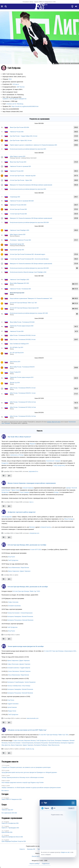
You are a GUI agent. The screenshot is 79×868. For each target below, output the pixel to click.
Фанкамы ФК (31, 849)
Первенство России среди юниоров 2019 (22, 377)
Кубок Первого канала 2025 (18, 156)
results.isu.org (30, 749)
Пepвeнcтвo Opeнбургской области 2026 (12, 837)
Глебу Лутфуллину (59, 465)
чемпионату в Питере (17, 455)
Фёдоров (32, 444)
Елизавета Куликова (14, 606)
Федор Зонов (12, 711)
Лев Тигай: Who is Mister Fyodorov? (19, 437)
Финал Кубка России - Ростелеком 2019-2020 (22, 322)
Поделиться (46, 864)
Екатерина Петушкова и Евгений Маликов (20, 620)
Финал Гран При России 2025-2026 (19, 127)
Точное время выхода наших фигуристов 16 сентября (26, 646)
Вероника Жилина (30, 741)
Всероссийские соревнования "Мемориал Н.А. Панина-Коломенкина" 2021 (31, 298)
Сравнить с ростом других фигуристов (14, 99)
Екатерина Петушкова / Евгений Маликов (20, 693)
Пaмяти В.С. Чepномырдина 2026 (10, 828)
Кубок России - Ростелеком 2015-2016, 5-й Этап (23, 416)
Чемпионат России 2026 (17, 132)
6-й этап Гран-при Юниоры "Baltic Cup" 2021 (26, 591)
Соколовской (50, 461)
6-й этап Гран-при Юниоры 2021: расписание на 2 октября (27, 545)
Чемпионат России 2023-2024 (18, 205)
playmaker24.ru (33, 471)
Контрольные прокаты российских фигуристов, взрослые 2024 (28, 189)
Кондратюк (5, 463)
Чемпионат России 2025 (17, 171)
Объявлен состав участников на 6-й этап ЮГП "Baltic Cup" (27, 730)
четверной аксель (46, 527)
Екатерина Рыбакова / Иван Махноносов (47, 745)
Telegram (45, 808)
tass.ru (31, 502)
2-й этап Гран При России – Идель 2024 (21, 180)
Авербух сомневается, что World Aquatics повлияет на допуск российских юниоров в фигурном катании (31, 788)
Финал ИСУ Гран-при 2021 (17, 293)
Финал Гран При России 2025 (18, 162)
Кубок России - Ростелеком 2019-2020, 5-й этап (23, 335)
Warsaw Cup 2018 (15, 383)
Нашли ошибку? (35, 864)
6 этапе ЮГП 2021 (36, 550)
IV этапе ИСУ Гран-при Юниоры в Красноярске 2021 (60, 651)
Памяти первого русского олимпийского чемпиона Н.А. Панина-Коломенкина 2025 (33, 145)
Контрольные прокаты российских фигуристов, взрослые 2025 (28, 149)
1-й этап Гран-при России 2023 (18, 214)
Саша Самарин (24, 492)
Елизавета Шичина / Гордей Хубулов (19, 668)
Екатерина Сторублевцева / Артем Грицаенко (21, 682)
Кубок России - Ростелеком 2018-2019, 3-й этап (23, 388)
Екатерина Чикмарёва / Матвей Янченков (20, 689)
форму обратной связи (54, 422)
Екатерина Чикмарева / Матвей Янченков (20, 616)
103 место (16, 84)
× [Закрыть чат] (73, 803)
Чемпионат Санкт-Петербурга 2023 (20, 230)
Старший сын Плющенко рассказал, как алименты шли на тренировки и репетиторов (26, 767)
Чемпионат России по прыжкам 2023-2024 (22, 201)
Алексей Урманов (28, 488)
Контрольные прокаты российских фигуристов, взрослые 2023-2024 (29, 222)
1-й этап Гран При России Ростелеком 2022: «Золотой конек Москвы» (29, 259)
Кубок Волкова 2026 (7, 832)
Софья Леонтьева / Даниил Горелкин (19, 664)
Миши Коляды (69, 519)
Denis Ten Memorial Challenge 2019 (19, 344)
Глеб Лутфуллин (7, 517)
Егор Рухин (11, 557)
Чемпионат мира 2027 (7, 810)
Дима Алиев (16, 490)
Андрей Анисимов (13, 704)
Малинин (32, 527)
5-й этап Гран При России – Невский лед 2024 (23, 176)
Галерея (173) (75, 63)
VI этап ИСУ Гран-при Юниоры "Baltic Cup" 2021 (54, 735)
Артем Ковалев (12, 707)
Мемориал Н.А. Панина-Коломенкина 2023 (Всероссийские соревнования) (31, 218)
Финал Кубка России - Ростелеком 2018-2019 (22, 367)
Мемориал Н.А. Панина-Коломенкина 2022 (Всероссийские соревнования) (31, 264)
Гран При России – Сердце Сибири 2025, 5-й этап (24, 136)
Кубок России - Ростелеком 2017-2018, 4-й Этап (23, 402)
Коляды (56, 492)
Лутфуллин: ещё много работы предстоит (22, 512)
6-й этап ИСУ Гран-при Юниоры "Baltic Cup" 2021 (23, 303)
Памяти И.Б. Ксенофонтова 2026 (10, 823)
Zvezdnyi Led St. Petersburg (15, 104)
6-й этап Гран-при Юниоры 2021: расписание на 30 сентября (28, 587)
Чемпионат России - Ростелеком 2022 (20, 289)
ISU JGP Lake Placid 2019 (17, 353)
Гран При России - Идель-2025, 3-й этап (21, 140)
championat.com (34, 533)
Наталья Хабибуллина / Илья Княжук (19, 686)
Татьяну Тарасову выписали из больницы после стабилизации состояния (23, 777)
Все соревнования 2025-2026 (9, 813)
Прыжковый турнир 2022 (17, 244)
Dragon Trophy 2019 (15, 372)
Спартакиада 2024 (15, 197)
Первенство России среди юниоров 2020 (22, 326)
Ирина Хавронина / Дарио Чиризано (19, 571)
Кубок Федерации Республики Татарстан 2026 (14, 841)
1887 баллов (20, 87)
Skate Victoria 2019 (15, 362)
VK (53, 808)
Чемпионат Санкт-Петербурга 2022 (20, 280)
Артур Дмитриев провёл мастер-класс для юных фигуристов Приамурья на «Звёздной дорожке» (29, 772)
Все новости (5, 791)
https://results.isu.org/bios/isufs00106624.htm (25, 106)
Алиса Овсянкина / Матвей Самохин (19, 671)
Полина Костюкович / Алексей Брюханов (20, 613)
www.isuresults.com (33, 718)
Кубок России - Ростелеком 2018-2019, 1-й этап (23, 393)
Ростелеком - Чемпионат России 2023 (20, 240)
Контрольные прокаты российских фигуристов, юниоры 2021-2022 (29, 313)
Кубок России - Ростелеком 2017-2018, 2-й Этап (23, 407)
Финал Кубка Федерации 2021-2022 (19, 283)
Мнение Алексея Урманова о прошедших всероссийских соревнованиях (32, 483)
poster (8, 765)
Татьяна (67, 63)
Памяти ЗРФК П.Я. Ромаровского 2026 (45, 2)
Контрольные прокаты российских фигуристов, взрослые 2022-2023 (29, 268)
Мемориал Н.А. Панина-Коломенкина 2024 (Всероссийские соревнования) (31, 185)
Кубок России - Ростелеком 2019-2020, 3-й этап (23, 339)
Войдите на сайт (65, 852)
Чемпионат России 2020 (17, 331)
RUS (10, 79)
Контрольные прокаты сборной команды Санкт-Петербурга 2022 (28, 272)
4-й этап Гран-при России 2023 (18, 209)
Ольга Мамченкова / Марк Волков (18, 568)
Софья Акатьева (13, 602)
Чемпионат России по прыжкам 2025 (20, 166)
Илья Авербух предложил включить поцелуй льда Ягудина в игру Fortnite (23, 783)
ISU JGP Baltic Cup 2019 (16, 347)
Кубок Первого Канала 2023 (18, 234)
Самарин (58, 461)
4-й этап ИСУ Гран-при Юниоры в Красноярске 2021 (24, 308)
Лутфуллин (5, 492)
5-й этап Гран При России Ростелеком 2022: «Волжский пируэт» (28, 254)
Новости (22, 849)
